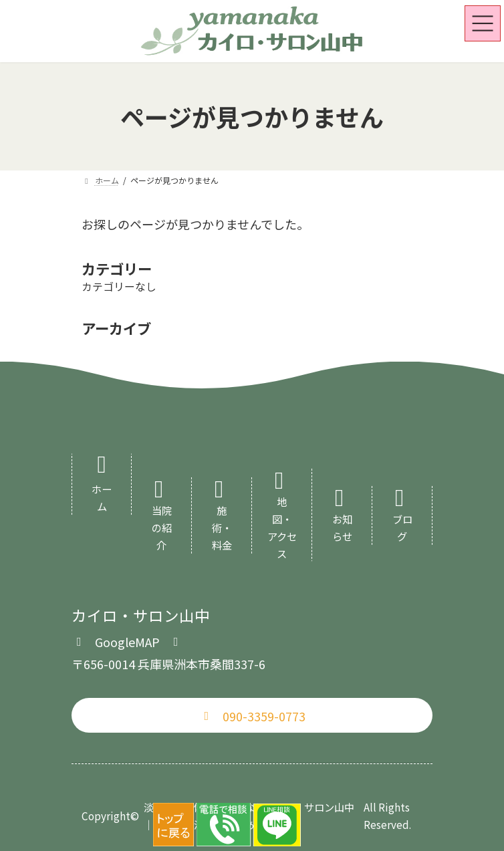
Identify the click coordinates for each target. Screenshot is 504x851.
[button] (127, 640)
